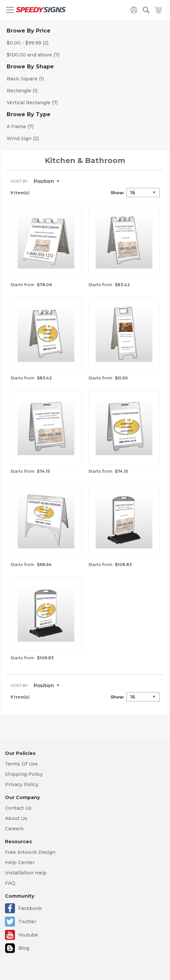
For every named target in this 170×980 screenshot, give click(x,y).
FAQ (10, 883)
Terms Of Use (21, 764)
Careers (14, 829)
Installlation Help (26, 873)
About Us (16, 818)
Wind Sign (23, 138)
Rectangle (22, 91)
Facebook (30, 908)
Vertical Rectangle (32, 103)
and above (33, 55)
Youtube (28, 935)
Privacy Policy (22, 784)
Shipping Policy (24, 774)
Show (117, 193)
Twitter (27, 922)
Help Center (20, 862)
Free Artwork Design (30, 852)
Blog (24, 948)
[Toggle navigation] (10, 10)
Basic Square (25, 79)
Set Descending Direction (69, 182)
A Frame (20, 126)
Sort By (19, 181)
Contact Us (18, 808)
